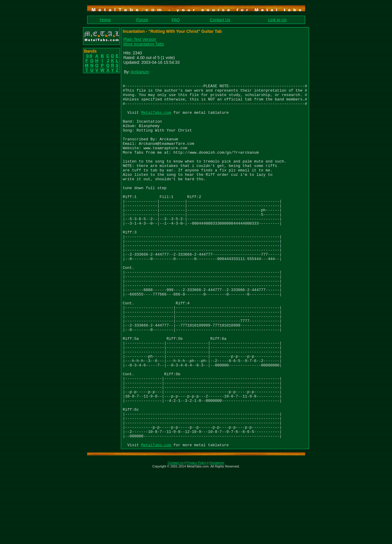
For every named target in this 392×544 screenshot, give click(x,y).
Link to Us (277, 20)
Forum (142, 20)
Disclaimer (217, 536)
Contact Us (220, 20)
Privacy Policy (196, 536)
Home (105, 20)
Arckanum (140, 72)
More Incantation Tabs (144, 44)
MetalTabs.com (156, 119)
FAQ (176, 20)
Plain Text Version (140, 39)
